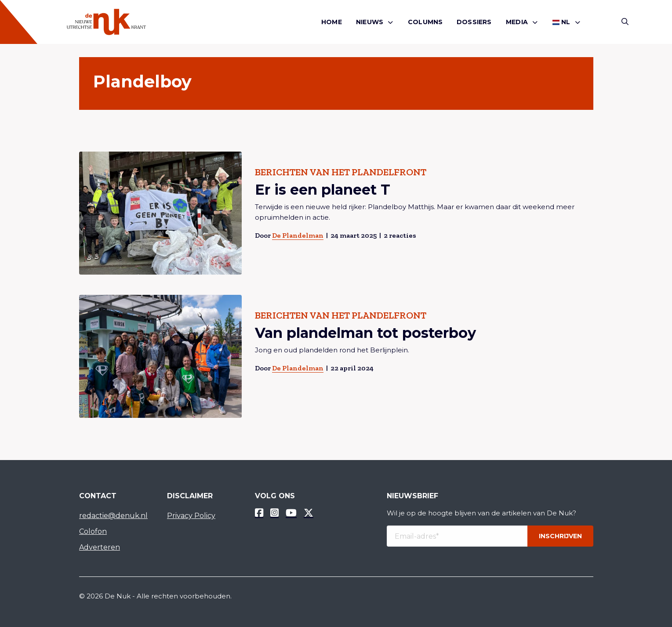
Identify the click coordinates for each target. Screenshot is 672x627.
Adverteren (100, 547)
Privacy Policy (191, 516)
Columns (425, 22)
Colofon (93, 531)
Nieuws (370, 22)
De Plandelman (297, 235)
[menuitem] (332, 22)
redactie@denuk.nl (113, 516)
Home (332, 22)
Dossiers (474, 22)
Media (517, 22)
